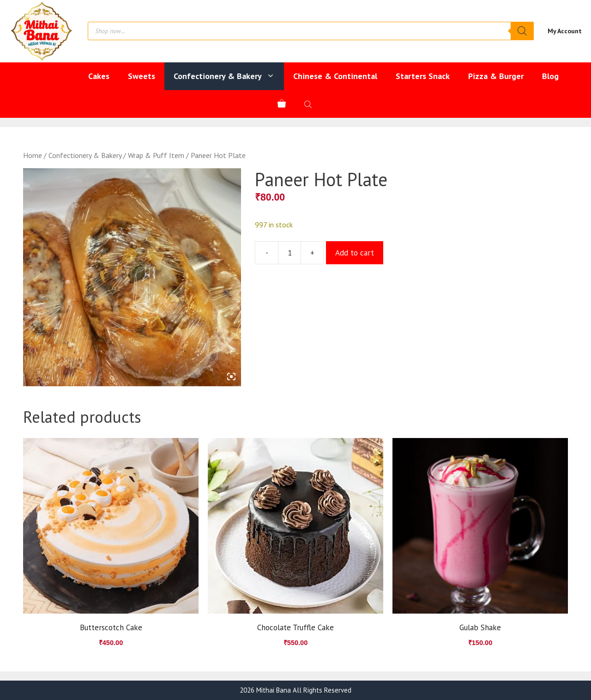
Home (33, 155)
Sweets (142, 76)
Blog (550, 76)
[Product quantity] (289, 253)
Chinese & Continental (335, 76)
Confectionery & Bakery (229, 76)
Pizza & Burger (496, 76)
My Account (565, 31)
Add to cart (355, 253)
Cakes (99, 76)
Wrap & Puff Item (156, 155)
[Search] (522, 31)
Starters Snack (423, 76)
